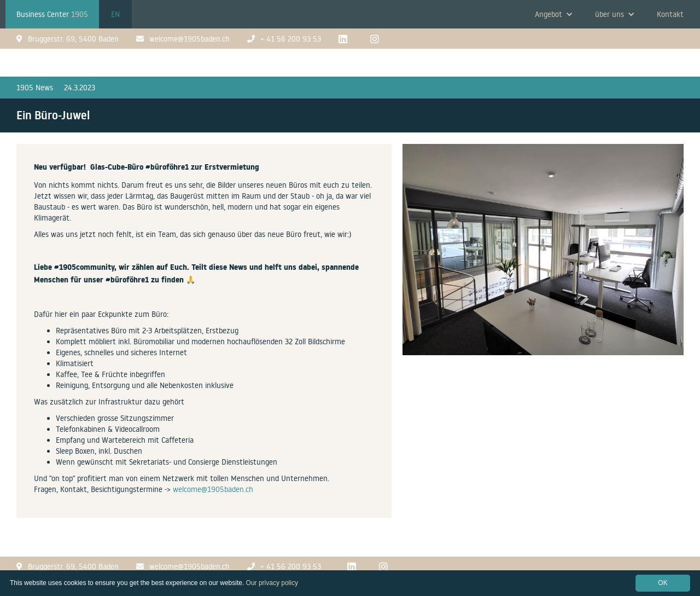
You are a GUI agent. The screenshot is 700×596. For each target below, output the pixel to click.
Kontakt (670, 14)
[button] (554, 14)
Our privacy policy (272, 583)
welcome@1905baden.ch (213, 489)
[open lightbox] (543, 255)
